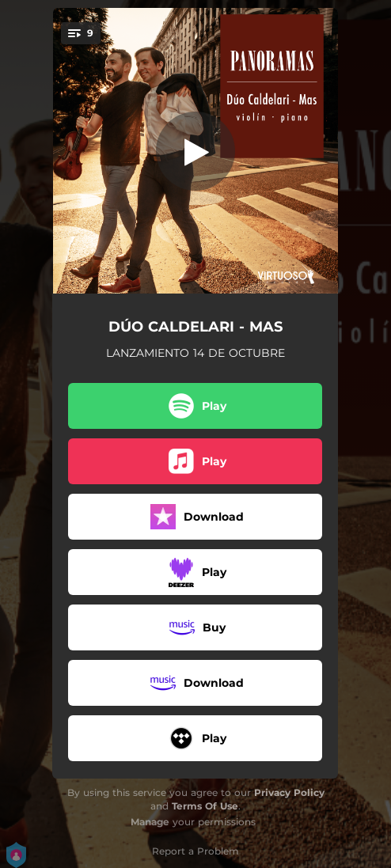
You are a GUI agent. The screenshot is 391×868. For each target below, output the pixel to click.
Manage (150, 822)
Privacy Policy (289, 792)
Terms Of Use (205, 806)
